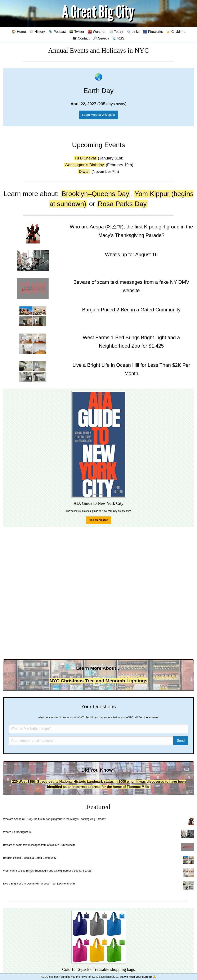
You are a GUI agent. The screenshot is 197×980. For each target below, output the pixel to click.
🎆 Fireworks (153, 32)
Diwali (84, 171)
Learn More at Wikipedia (99, 115)
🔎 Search (101, 38)
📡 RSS (118, 38)
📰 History (37, 32)
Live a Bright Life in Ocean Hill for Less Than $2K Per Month (39, 884)
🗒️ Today (116, 32)
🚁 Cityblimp (176, 32)
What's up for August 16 (17, 832)
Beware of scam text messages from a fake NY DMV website (39, 845)
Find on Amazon (98, 520)
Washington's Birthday (84, 165)
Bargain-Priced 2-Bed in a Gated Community (30, 858)
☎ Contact (81, 38)
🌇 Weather (97, 32)
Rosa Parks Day (122, 204)
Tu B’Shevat (85, 158)
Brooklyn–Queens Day (95, 194)
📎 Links (133, 32)
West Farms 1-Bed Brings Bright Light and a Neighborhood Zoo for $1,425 (47, 871)
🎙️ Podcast (57, 32)
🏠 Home (19, 32)
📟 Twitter (77, 32)
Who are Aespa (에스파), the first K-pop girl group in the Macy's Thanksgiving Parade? (55, 819)
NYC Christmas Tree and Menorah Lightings (99, 681)
